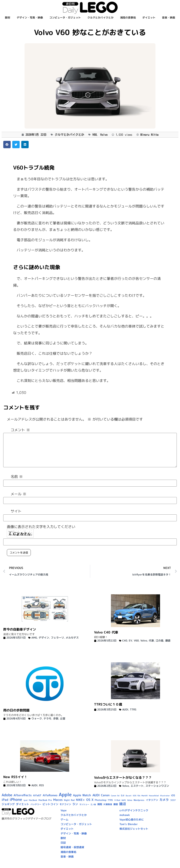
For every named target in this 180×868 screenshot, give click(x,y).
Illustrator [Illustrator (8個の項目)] (165, 796)
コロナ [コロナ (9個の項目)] (173, 800)
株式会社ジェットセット (134, 829)
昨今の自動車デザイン (20, 629)
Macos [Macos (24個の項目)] (58, 800)
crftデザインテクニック (134, 810)
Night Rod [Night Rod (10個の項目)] (69, 800)
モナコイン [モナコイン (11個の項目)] (65, 804)
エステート (137, 786)
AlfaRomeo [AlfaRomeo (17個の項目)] (50, 795)
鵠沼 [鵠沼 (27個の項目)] (123, 804)
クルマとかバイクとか (100, 18)
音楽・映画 (169, 18)
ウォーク (37, 718)
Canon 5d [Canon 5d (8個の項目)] (115, 796)
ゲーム (64, 820)
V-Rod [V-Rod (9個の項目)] (117, 800)
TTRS (133, 709)
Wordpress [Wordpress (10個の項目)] (139, 800)
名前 (17, 477)
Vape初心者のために (132, 820)
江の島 (160, 641)
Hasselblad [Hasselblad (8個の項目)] (154, 796)
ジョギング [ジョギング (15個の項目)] (8, 804)
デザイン (44, 638)
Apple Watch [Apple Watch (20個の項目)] (82, 795)
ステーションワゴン (157, 786)
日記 (63, 843)
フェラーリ (57, 638)
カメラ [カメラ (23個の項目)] (164, 800)
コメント (20, 430)
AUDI (125, 709)
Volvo (104, 135)
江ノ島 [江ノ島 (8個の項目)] (93, 804)
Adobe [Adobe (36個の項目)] (7, 795)
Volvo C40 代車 (106, 632)
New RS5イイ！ (15, 777)
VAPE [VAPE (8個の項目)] (124, 800)
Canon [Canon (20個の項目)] (105, 795)
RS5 (41, 785)
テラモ (47, 718)
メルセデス (72, 638)
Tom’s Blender (129, 824)
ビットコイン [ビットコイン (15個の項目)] (50, 804)
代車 (151, 641)
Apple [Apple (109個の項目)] (65, 794)
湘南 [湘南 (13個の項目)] (100, 804)
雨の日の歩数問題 (16, 710)
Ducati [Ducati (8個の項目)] (129, 796)
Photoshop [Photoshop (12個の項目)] (101, 800)
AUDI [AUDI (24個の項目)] (96, 795)
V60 (94, 135)
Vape (64, 810)
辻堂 (63, 718)
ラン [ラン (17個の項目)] (75, 804)
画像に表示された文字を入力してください (41, 527)
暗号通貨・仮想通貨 (72, 847)
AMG (34, 638)
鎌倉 (168, 641)
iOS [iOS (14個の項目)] (173, 795)
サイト (16, 511)
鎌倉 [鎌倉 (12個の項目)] (116, 804)
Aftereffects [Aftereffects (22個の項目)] (23, 795)
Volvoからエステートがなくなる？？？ (123, 777)
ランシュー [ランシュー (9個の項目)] (84, 804)
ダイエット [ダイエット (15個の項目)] (23, 804)
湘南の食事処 (128, 18)
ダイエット (149, 18)
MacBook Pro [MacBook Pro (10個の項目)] (45, 800)
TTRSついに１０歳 (108, 704)
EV (130, 641)
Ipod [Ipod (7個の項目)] (26, 800)
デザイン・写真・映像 (30, 18)
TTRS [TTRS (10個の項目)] (110, 800)
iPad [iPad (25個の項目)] (5, 800)
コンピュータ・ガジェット (65, 18)
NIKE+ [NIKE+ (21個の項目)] (80, 800)
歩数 (56, 718)
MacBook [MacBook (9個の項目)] (33, 800)
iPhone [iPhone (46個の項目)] (16, 799)
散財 (8, 18)
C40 (125, 641)
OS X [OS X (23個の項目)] (90, 800)
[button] (7, 145)
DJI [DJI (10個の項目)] (123, 795)
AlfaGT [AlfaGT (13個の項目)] (37, 795)
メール (18, 494)
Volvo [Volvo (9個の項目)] (130, 800)
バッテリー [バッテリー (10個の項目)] (36, 804)
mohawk (125, 815)
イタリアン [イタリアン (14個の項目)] (152, 800)
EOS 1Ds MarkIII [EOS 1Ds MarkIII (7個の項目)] (140, 796)
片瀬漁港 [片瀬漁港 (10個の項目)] (108, 804)
